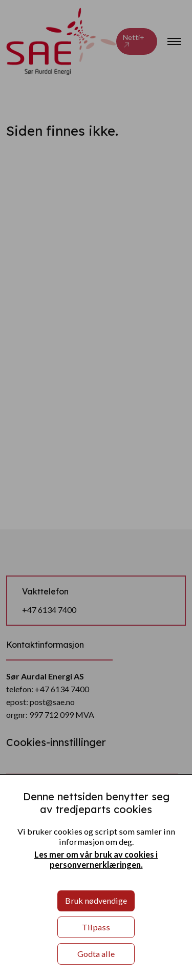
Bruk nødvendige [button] (96, 900)
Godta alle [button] (96, 954)
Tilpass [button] (96, 927)
